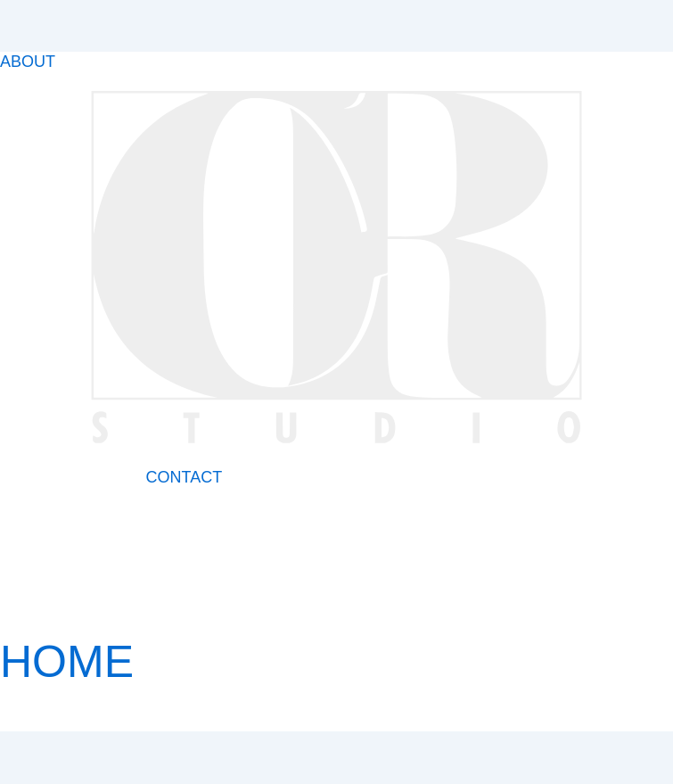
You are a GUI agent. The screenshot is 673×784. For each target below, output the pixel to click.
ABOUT (28, 62)
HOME (67, 662)
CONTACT (184, 477)
